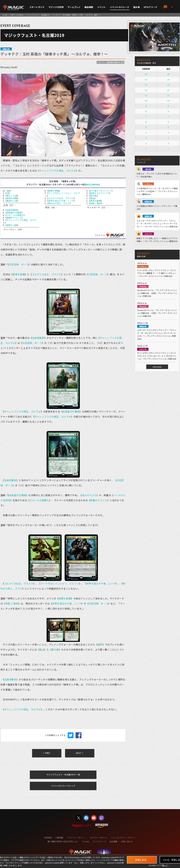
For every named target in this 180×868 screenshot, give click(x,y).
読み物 (136, 7)
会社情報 (113, 841)
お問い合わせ (127, 841)
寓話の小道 (12, 201)
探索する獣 (12, 225)
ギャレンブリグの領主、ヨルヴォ (57, 171)
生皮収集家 (12, 210)
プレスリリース (99, 841)
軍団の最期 (95, 201)
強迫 (92, 198)
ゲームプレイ (74, 7)
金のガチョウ (89, 495)
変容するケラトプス (100, 193)
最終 (100, 644)
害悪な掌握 (54, 191)
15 (146, 74)
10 (146, 101)
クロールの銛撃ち (15, 215)
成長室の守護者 (14, 213)
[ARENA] (96, 184)
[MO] (88, 184)
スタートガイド (37, 7)
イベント (101, 7)
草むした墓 (12, 196)
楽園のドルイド (14, 218)
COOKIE (86, 841)
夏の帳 (93, 196)
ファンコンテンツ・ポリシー (123, 838)
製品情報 (89, 7)
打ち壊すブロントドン (101, 191)
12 (146, 90)
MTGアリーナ (151, 7)
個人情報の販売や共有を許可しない (63, 841)
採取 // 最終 (96, 203)
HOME (5, 15)
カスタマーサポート (98, 838)
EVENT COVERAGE (17, 15)
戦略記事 (112, 62)
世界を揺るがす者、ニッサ (61, 201)
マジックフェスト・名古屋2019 (38, 15)
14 (146, 79)
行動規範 (59, 838)
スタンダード (102, 62)
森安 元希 (120, 62)
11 (146, 95)
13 (146, 85)
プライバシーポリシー (76, 838)
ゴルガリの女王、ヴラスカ (61, 198)
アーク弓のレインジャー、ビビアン (62, 194)
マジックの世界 (56, 7)
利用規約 (48, 838)
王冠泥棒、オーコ (19, 264)
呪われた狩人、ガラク (59, 203)
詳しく (165, 865)
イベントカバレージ (120, 7)
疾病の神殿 (12, 198)
